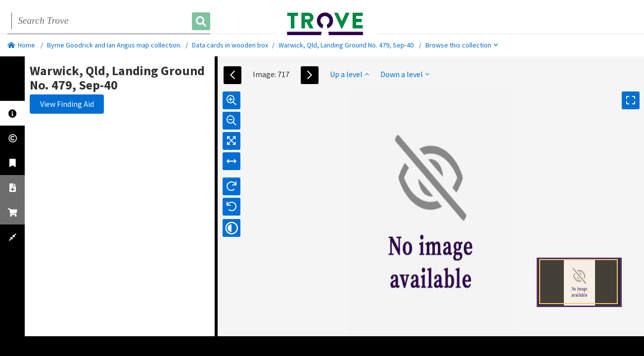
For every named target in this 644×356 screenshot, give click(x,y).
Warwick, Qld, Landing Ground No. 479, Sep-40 (346, 45)
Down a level (405, 74)
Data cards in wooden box (230, 45)
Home (21, 45)
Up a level (349, 74)
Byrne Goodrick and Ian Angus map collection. (114, 45)
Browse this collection (462, 45)
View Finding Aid (67, 104)
